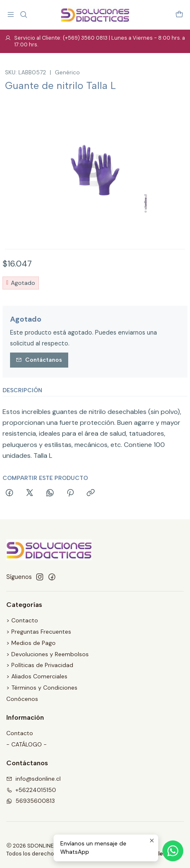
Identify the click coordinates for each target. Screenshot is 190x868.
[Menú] (11, 14)
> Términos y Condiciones (42, 688)
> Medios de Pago (31, 643)
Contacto (20, 733)
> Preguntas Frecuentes (39, 632)
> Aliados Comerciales (37, 676)
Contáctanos (39, 360)
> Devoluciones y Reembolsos (47, 654)
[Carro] (179, 14)
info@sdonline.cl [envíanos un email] (33, 779)
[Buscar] (23, 14)
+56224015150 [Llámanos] (31, 790)
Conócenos (22, 699)
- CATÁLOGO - (27, 744)
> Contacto (22, 620)
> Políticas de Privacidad (40, 665)
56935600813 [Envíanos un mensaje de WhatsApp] (31, 801)
